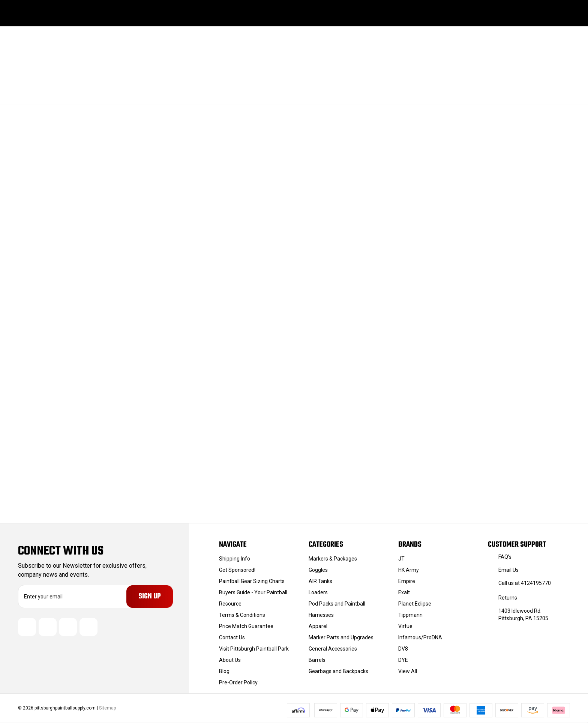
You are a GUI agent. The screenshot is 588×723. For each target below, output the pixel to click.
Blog (224, 671)
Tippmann (410, 615)
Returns (508, 598)
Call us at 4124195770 (525, 583)
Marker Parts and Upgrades (341, 637)
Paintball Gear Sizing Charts (252, 581)
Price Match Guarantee (246, 626)
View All (408, 671)
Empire (407, 581)
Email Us (508, 570)
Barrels (317, 660)
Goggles (318, 570)
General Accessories (333, 649)
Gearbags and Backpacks (338, 671)
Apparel (318, 626)
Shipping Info (235, 559)
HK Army (409, 570)
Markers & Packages (333, 559)
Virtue (405, 626)
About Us (230, 660)
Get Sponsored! (237, 570)
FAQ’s (505, 557)
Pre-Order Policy (238, 682)
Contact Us (232, 637)
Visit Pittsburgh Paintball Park (254, 649)
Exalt (404, 592)
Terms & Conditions (242, 615)
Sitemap (107, 708)
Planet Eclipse (415, 604)
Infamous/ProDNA (420, 637)
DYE (403, 660)
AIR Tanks (320, 581)
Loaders (318, 592)
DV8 (403, 649)
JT (401, 559)
